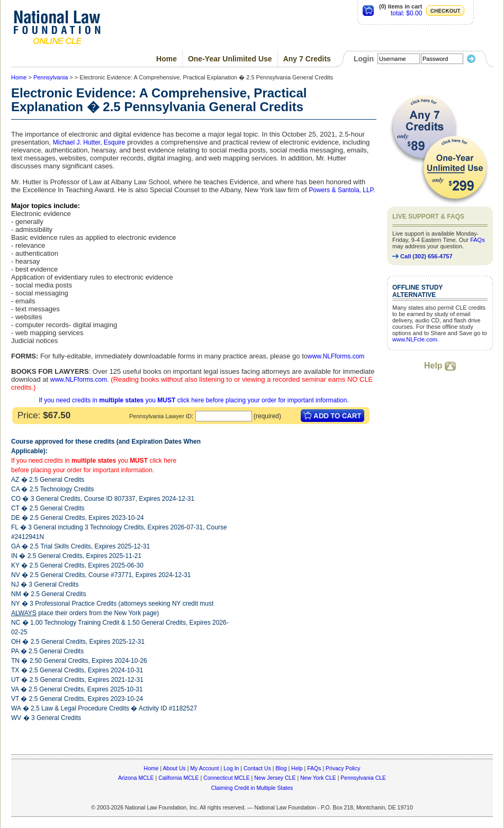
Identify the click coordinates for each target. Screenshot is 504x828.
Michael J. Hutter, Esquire (89, 142)
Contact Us (257, 768)
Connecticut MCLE (227, 778)
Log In (231, 768)
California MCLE (178, 778)
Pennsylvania (51, 77)
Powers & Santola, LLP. (342, 190)
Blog (281, 768)
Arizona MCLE (136, 778)
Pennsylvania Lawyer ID (160, 416)
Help (440, 366)
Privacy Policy (343, 768)
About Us (174, 768)
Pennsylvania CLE (363, 778)
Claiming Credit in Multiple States (252, 788)
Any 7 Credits (307, 59)
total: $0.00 (406, 13)
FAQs (478, 240)
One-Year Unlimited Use (230, 59)
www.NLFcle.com (415, 339)
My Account (204, 768)
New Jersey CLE (275, 778)
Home (166, 59)
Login (364, 59)
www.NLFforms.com (336, 356)
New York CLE (318, 778)
